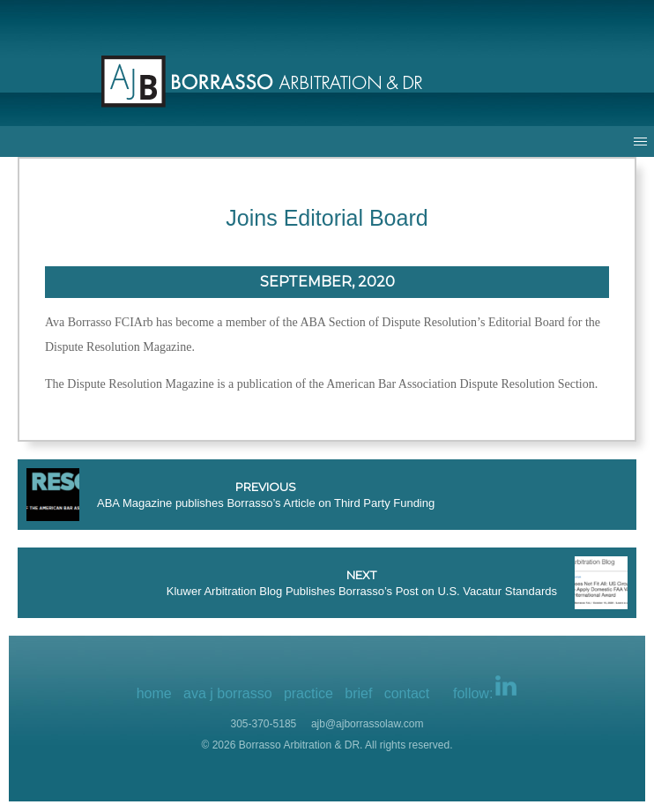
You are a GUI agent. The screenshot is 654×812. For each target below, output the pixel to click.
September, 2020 (327, 282)
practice (308, 693)
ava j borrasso (228, 693)
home (154, 693)
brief (358, 693)
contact (407, 693)
